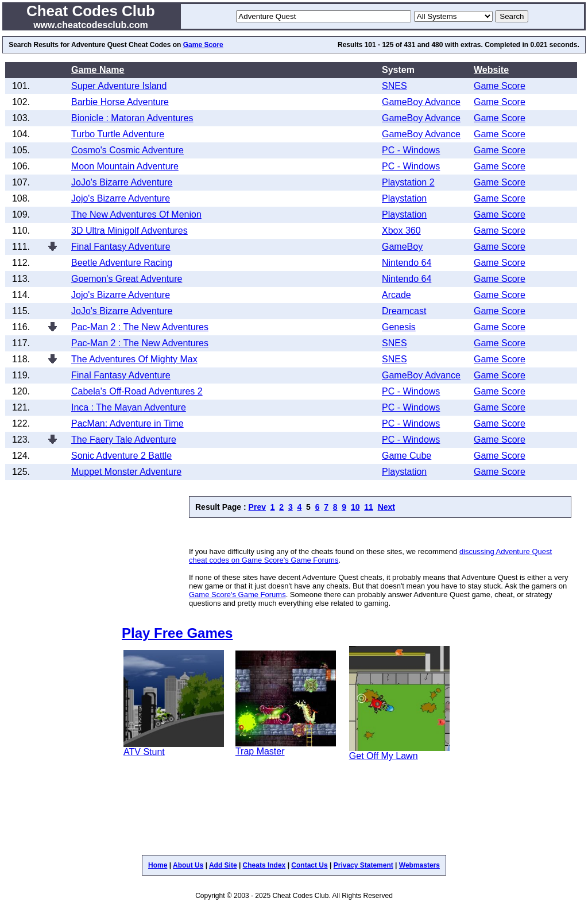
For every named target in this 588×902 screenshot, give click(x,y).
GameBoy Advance (421, 102)
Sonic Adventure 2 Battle (121, 456)
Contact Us (309, 865)
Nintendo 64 (407, 263)
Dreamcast (404, 311)
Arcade (396, 295)
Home (158, 865)
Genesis (399, 327)
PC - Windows (411, 150)
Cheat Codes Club (91, 11)
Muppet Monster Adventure (126, 472)
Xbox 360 (401, 231)
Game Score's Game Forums (237, 595)
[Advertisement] (323, 533)
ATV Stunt (144, 752)
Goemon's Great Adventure (127, 279)
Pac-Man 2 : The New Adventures (140, 327)
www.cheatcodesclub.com (90, 25)
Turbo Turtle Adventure (118, 134)
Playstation (404, 198)
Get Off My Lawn (384, 756)
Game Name (98, 70)
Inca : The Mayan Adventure (129, 407)
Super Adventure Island (119, 86)
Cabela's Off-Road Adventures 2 (137, 391)
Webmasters (419, 865)
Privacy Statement (363, 865)
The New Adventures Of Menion (136, 214)
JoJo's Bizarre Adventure (122, 182)
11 (369, 507)
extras (471, 45)
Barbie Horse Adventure (120, 102)
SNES (394, 86)
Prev (257, 507)
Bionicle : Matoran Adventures (132, 118)
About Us (188, 865)
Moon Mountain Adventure (125, 166)
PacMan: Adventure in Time (127, 423)
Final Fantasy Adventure (121, 247)
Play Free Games (177, 633)
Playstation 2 (408, 182)
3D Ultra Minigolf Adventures (129, 231)
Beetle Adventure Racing (122, 263)
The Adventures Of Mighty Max (134, 359)
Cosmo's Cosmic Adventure (127, 150)
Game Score (203, 45)
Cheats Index (264, 865)
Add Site (223, 865)
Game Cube (407, 456)
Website (491, 70)
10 (355, 507)
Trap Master (260, 751)
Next (386, 507)
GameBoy (402, 247)
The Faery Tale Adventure (124, 440)
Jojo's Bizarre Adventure (121, 198)
